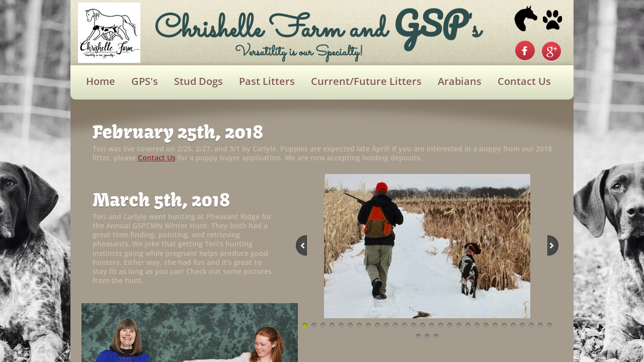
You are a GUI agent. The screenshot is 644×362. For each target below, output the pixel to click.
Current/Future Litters (366, 81)
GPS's (145, 81)
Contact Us (524, 81)
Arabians (460, 81)
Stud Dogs (198, 81)
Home (101, 81)
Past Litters (267, 81)
